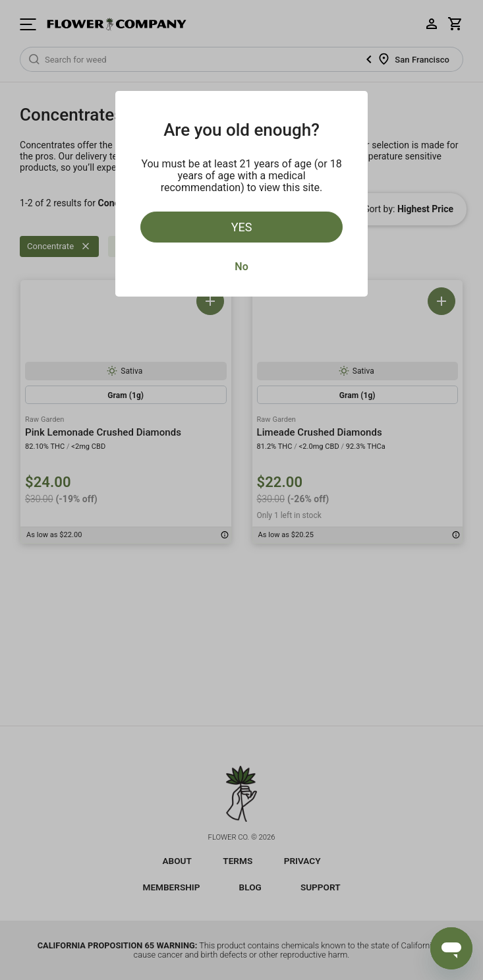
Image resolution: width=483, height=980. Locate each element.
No (241, 267)
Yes (242, 227)
